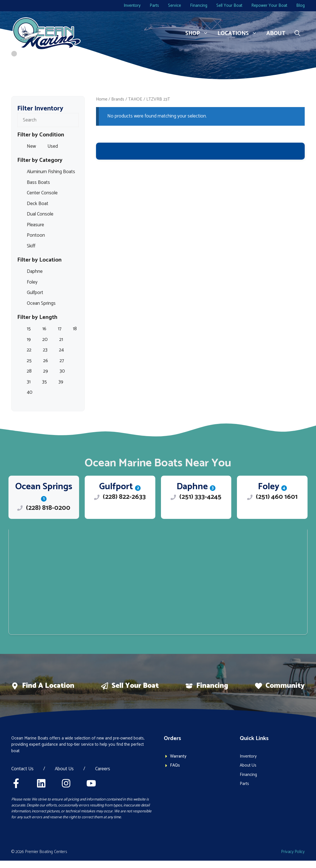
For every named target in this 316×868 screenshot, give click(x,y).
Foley (32, 282)
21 (61, 340)
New (31, 146)
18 (75, 329)
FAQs (175, 765)
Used (53, 146)
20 (45, 340)
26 (46, 361)
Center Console (42, 193)
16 (44, 329)
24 (61, 350)
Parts (154, 6)
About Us (64, 769)
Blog (300, 6)
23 (45, 350)
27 (62, 361)
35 (44, 382)
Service (175, 6)
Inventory (132, 6)
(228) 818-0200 (48, 508)
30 (62, 371)
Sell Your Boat (229, 6)
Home (102, 99)
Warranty (178, 756)
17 (60, 329)
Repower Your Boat (269, 6)
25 (29, 361)
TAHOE (135, 99)
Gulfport (35, 293)
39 (61, 382)
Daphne (35, 271)
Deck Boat (38, 204)
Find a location (48, 686)
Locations (240, 34)
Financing (199, 6)
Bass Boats (38, 182)
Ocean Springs (41, 303)
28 (29, 371)
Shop (199, 34)
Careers (103, 769)
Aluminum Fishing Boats (51, 172)
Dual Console (40, 214)
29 (46, 371)
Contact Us (22, 769)
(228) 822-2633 (124, 497)
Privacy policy (293, 852)
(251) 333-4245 (200, 497)
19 (29, 340)
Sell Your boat (135, 686)
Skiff (31, 246)
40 (30, 392)
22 (29, 350)
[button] (297, 34)
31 (29, 382)
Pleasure (35, 225)
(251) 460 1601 (277, 497)
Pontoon (36, 235)
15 (29, 329)
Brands (118, 99)
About (276, 33)
